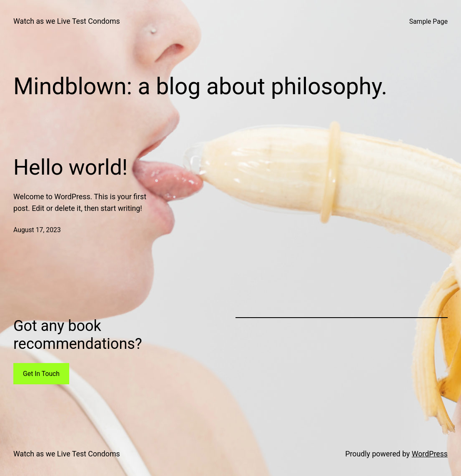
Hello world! (70, 167)
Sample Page (428, 21)
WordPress (430, 454)
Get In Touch (41, 374)
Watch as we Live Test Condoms (67, 21)
